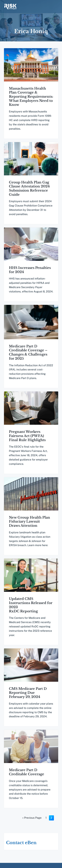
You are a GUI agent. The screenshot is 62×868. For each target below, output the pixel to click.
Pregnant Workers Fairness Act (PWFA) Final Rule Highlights (27, 438)
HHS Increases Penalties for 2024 (30, 271)
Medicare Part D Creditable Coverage (27, 777)
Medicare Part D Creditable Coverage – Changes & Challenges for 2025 (28, 354)
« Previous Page (32, 823)
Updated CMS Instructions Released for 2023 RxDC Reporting (31, 608)
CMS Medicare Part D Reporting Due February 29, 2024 (28, 697)
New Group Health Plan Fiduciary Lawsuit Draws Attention (30, 524)
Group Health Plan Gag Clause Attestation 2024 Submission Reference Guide (29, 189)
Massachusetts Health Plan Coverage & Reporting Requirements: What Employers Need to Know (31, 97)
